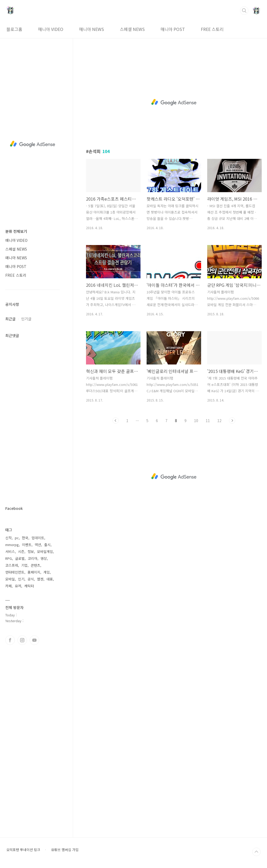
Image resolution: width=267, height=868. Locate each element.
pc (17, 538)
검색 (244, 11)
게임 (47, 572)
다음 (232, 421)
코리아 (33, 558)
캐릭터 (29, 586)
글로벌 (20, 558)
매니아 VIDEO (51, 29)
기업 (24, 565)
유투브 (34, 640)
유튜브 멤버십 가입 (65, 850)
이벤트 (27, 545)
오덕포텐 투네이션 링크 (23, 850)
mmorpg (12, 545)
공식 (31, 579)
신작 (8, 538)
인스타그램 (22, 640)
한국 (25, 538)
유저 (18, 586)
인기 (21, 579)
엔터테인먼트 (15, 572)
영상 (44, 558)
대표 (50, 579)
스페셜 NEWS (132, 29)
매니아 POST (173, 29)
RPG (9, 558)
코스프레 (12, 565)
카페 (8, 586)
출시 (47, 545)
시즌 (21, 551)
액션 (38, 545)
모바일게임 (45, 551)
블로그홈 (14, 29)
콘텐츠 (35, 565)
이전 (116, 421)
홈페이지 (34, 572)
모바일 (10, 579)
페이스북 (10, 640)
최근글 (10, 319)
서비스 (10, 551)
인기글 (26, 319)
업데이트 (38, 538)
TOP (256, 852)
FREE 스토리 (212, 29)
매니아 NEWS (92, 29)
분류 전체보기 (16, 231)
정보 (31, 551)
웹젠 (40, 579)
